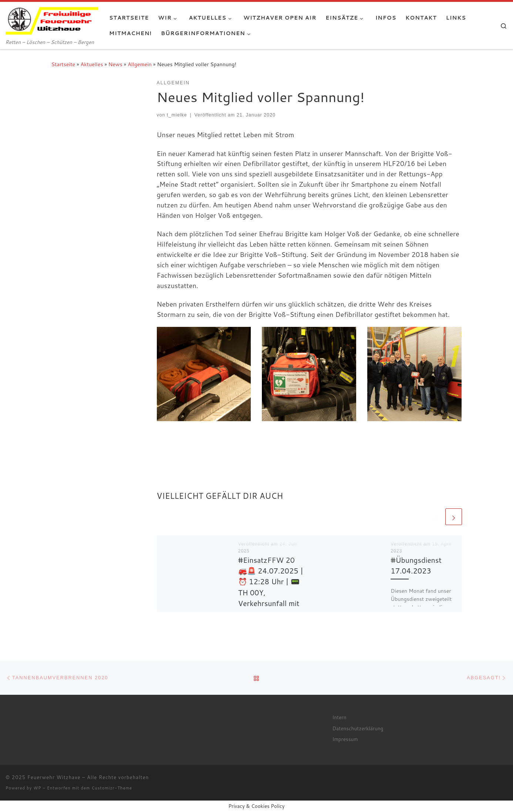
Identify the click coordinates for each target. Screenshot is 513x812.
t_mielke (177, 115)
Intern (340, 717)
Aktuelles (92, 64)
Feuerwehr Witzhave (54, 777)
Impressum (345, 739)
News (115, 64)
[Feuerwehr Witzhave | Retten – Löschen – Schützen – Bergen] (52, 19)
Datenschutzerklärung (358, 728)
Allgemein (140, 64)
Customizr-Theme (112, 788)
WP (37, 788)
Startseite (63, 64)
